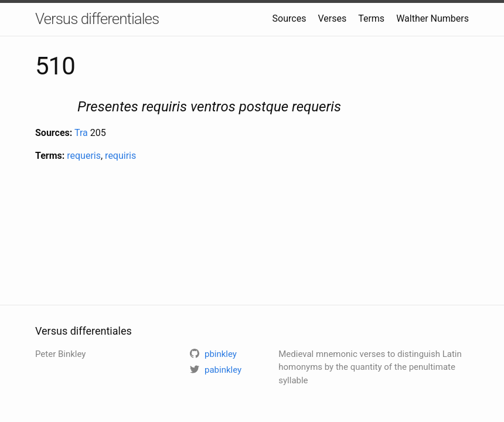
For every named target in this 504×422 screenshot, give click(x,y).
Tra (81, 133)
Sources (290, 18)
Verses (332, 18)
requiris (120, 156)
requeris (84, 156)
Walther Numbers (433, 18)
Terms (371, 18)
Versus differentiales (97, 19)
